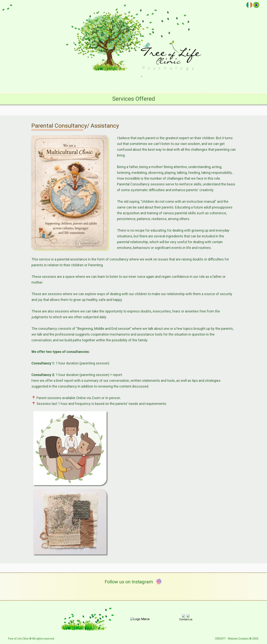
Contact (202, 84)
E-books (181, 84)
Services (143, 84)
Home (64, 84)
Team (123, 84)
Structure (102, 84)
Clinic (82, 84)
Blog (162, 84)
